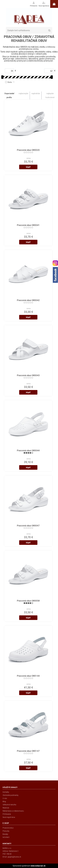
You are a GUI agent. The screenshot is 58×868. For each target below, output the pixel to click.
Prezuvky (6, 831)
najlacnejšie (23, 93)
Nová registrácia (44, 6)
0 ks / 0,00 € (54, 4)
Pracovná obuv (8, 828)
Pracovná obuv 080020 (28, 150)
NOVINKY (6, 837)
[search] (49, 31)
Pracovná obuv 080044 (28, 450)
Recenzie (6, 808)
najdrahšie (36, 93)
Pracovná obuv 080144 (28, 676)
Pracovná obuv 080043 (28, 375)
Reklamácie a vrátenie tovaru (13, 811)
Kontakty (6, 792)
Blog (4, 801)
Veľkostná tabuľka (9, 805)
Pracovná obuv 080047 (28, 526)
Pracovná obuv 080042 (28, 300)
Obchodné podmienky (10, 795)
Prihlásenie (34, 6)
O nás (5, 798)
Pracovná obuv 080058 (28, 601)
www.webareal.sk (38, 866)
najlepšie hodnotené (50, 95)
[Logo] (29, 16)
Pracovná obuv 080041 (28, 225)
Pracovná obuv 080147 (28, 751)
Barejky (5, 834)
